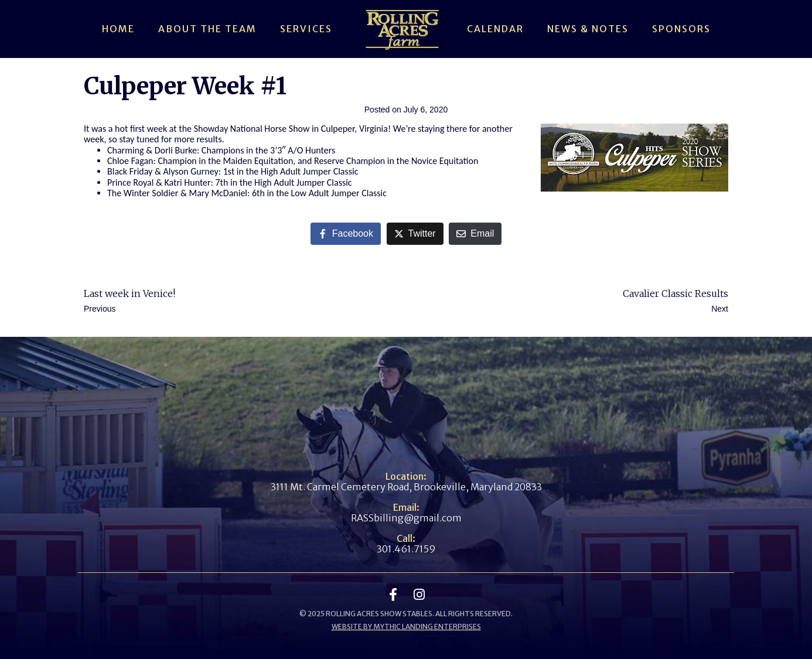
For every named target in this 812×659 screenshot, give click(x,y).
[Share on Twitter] (415, 234)
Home (118, 29)
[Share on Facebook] (346, 234)
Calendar (495, 29)
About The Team (207, 29)
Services (306, 29)
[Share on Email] (475, 234)
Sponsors (681, 29)
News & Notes (588, 29)
